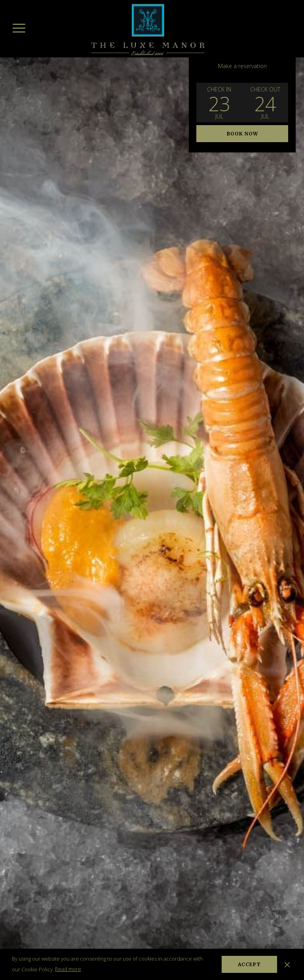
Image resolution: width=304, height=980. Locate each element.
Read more (68, 969)
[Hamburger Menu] (19, 28)
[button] (219, 103)
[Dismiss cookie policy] (287, 964)
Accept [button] (249, 964)
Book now (242, 134)
